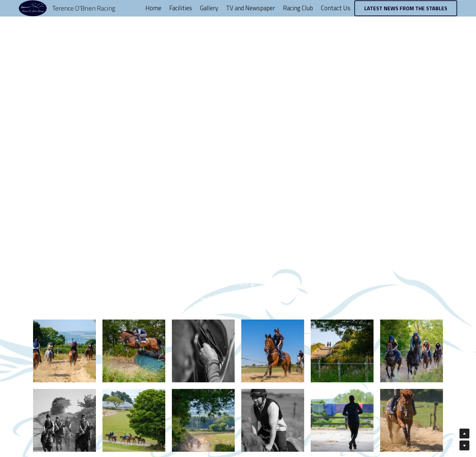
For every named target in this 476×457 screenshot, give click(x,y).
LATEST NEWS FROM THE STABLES (406, 8)
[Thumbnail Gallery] (64, 351)
